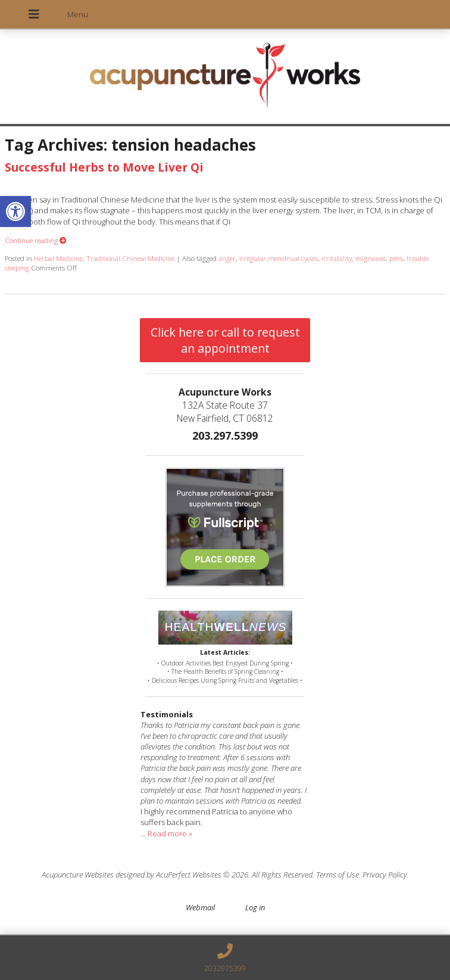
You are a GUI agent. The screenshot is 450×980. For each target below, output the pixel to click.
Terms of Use (337, 875)
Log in (255, 907)
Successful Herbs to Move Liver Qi (104, 167)
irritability (337, 258)
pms (396, 258)
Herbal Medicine (58, 258)
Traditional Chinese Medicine (130, 258)
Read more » (170, 833)
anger (227, 258)
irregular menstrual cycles (279, 258)
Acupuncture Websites (78, 875)
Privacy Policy (385, 875)
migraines (371, 258)
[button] (15, 211)
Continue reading (36, 240)
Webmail (200, 907)
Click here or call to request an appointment (225, 340)
